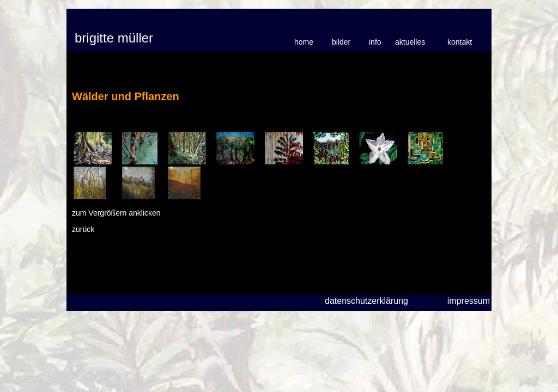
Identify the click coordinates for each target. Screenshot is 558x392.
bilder (341, 42)
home (304, 42)
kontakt (460, 42)
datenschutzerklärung (366, 301)
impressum (469, 301)
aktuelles (410, 42)
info (375, 42)
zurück (83, 229)
